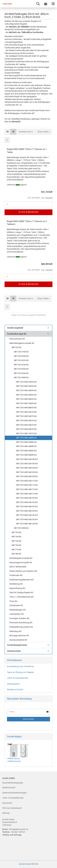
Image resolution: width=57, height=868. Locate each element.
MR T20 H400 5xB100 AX (27, 472)
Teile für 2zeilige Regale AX (21, 592)
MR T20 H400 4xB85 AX (26, 446)
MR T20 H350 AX (21, 373)
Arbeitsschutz (14, 651)
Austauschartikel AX (18, 640)
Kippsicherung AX (17, 588)
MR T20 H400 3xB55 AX (26, 386)
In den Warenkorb (29, 212)
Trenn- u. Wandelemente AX (22, 597)
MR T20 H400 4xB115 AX (27, 489)
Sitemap (6, 813)
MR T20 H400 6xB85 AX (26, 455)
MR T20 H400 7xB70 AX (26, 433)
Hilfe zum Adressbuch (12, 808)
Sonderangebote (15, 328)
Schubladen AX (16, 605)
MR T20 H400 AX (21, 377)
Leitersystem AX (17, 614)
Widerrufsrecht (9, 788)
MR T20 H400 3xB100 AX (27, 464)
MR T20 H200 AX (21, 356)
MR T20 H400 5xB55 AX (26, 395)
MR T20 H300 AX (21, 369)
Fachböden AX (16, 575)
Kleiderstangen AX (18, 610)
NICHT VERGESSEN (18, 567)
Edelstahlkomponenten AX (21, 627)
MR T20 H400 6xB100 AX (27, 476)
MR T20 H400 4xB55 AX (26, 390)
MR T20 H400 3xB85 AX (26, 442)
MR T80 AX (16, 554)
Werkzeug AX (15, 631)
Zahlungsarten (13, 684)
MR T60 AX (16, 545)
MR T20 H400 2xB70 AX (26, 412)
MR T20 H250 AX (21, 365)
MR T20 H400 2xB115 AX (27, 481)
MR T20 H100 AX (21, 352)
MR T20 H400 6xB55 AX (26, 399)
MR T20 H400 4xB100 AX (27, 468)
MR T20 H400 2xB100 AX (27, 459)
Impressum (7, 803)
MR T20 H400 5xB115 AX (27, 494)
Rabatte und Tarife (15, 690)
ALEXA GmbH (25, 864)
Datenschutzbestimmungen (14, 793)
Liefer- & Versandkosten (18, 678)
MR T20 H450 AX (21, 528)
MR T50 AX (16, 541)
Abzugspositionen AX (19, 635)
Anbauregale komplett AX (21, 562)
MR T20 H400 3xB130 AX (27, 502)
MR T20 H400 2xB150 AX (27, 515)
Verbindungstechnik (17, 645)
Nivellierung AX (16, 584)
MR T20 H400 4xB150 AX (27, 524)
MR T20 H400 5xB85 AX (26, 451)
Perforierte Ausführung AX (21, 623)
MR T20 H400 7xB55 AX (26, 403)
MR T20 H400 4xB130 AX (27, 506)
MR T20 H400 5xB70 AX (26, 425)
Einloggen (28, 719)
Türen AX (13, 601)
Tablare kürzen (14, 761)
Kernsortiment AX (17, 339)
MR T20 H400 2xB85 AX (26, 438)
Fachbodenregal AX (17, 334)
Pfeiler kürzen (14, 758)
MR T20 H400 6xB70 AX (26, 429)
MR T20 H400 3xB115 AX (27, 485)
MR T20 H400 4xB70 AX (26, 421)
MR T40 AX (16, 537)
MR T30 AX (16, 532)
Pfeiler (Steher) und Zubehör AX (23, 571)
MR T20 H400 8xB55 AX (26, 408)
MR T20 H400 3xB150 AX (27, 519)
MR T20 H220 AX (21, 360)
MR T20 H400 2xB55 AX (26, 382)
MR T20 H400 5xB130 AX (27, 511)
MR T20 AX (16, 347)
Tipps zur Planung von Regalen (20, 672)
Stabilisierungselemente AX (22, 580)
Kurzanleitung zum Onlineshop (20, 666)
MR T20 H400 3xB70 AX (26, 416)
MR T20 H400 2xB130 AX (27, 498)
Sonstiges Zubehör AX (19, 618)
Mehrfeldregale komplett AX (22, 343)
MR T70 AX (16, 550)
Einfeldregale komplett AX (21, 558)
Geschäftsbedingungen (13, 783)
